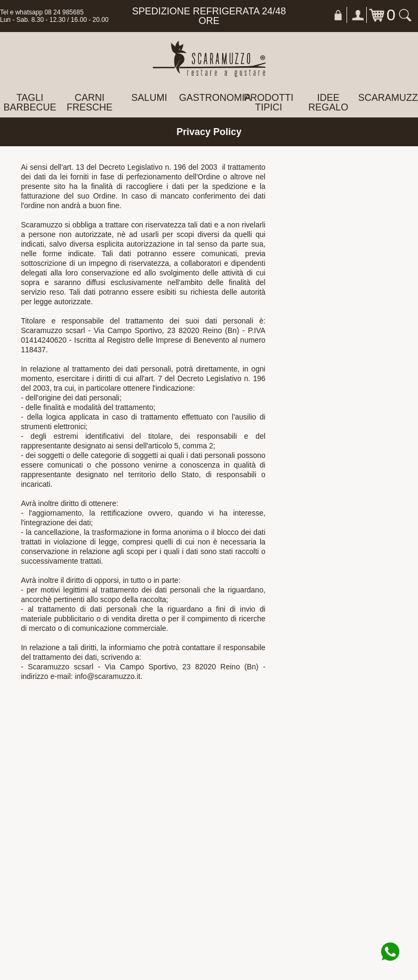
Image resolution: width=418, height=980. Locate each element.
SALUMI (149, 98)
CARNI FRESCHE (90, 102)
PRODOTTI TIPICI (268, 102)
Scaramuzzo (388, 98)
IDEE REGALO (328, 102)
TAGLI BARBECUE (30, 102)
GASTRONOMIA (209, 98)
